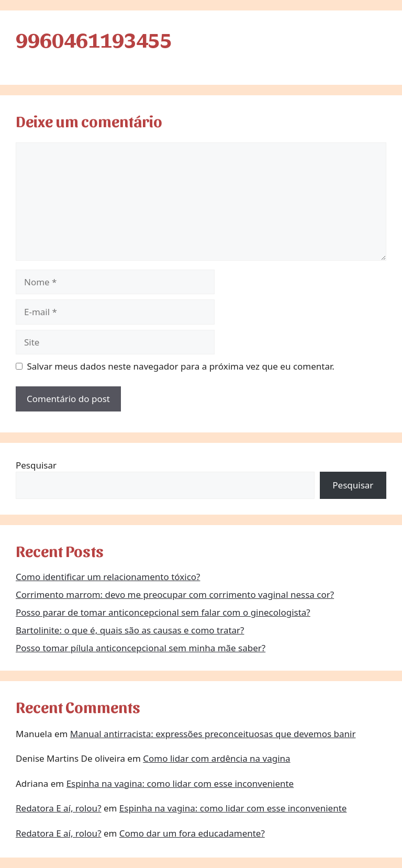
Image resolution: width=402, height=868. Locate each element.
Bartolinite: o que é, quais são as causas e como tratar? (130, 630)
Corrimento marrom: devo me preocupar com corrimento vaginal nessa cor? (175, 594)
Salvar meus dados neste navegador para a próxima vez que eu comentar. (181, 366)
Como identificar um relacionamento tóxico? (108, 577)
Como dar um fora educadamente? (192, 833)
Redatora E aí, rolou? (59, 808)
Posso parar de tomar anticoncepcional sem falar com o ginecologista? (163, 612)
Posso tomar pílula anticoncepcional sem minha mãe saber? (141, 648)
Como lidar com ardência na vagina (216, 758)
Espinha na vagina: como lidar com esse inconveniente (180, 783)
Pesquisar (36, 465)
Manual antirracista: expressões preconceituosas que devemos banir (213, 734)
